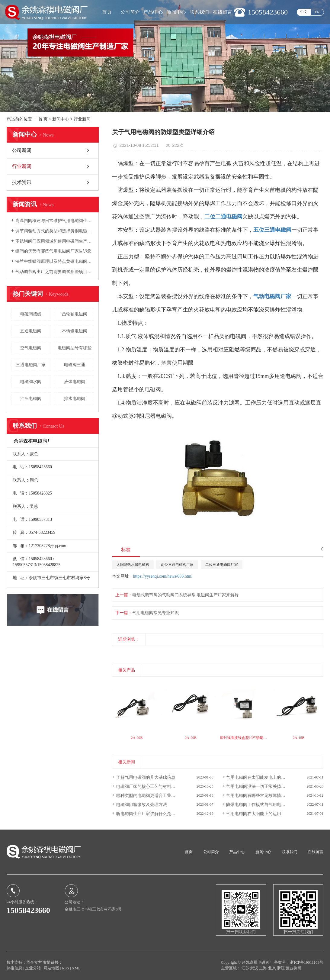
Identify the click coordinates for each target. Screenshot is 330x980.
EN (317, 12)
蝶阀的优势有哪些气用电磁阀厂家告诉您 (53, 251)
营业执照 (293, 968)
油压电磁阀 (31, 399)
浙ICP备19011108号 (307, 962)
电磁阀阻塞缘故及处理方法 (142, 805)
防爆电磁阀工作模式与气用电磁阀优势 (262, 805)
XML (76, 968)
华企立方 (34, 962)
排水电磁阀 (75, 399)
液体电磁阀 (75, 382)
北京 (272, 968)
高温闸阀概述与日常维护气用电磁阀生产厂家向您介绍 (55, 221)
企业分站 (33, 968)
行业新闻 (82, 119)
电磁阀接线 (31, 314)
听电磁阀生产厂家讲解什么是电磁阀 (150, 814)
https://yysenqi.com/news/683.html (163, 576)
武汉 (255, 968)
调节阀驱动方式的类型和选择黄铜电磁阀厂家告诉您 (55, 231)
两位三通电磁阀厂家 (177, 565)
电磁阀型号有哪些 (75, 348)
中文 (304, 12)
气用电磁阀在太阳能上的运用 (254, 814)
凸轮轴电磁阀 (75, 314)
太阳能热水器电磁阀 (133, 565)
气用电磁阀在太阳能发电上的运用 (258, 777)
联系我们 (199, 12)
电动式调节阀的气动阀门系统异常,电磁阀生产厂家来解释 (186, 595)
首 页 (43, 119)
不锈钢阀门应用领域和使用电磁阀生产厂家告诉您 (55, 241)
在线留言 (223, 12)
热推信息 (14, 968)
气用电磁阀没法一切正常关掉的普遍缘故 (264, 787)
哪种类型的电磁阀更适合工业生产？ (150, 796)
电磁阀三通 (75, 365)
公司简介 (130, 12)
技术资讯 (22, 182)
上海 (263, 968)
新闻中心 (176, 12)
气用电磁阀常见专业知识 (155, 613)
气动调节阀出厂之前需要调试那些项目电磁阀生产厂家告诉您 (55, 272)
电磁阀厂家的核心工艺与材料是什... (150, 787)
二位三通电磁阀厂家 (222, 565)
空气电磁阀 (31, 348)
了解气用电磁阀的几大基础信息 (146, 777)
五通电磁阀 (31, 331)
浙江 (281, 968)
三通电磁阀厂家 (31, 365)
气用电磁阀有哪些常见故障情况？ (258, 796)
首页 (107, 12)
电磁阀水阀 (31, 382)
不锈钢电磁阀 (75, 331)
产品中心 (153, 12)
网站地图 (52, 968)
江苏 (246, 968)
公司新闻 (22, 150)
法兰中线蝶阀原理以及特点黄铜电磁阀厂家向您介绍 (55, 261)
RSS (65, 968)
